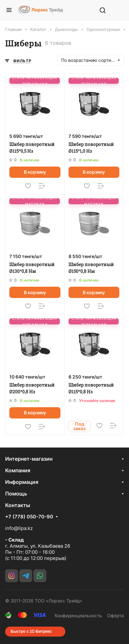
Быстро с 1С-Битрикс (31, 631)
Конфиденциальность (78, 615)
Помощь (16, 494)
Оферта (115, 615)
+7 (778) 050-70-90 (29, 517)
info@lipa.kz (19, 528)
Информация (22, 482)
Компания (18, 470)
